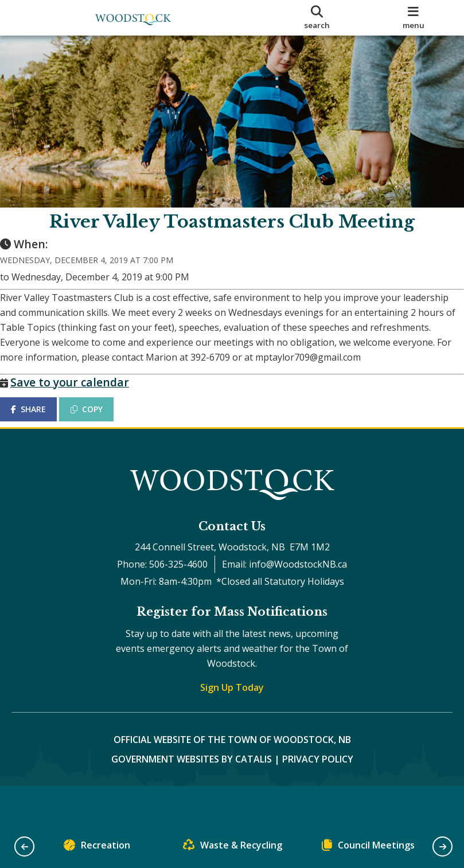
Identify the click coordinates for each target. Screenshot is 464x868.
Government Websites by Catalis (192, 797)
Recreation (97, 848)
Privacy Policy (318, 797)
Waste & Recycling (233, 848)
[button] (24, 847)
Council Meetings (368, 848)
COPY (98, 435)
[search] (317, 18)
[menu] (414, 18)
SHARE (40, 435)
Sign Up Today (232, 725)
